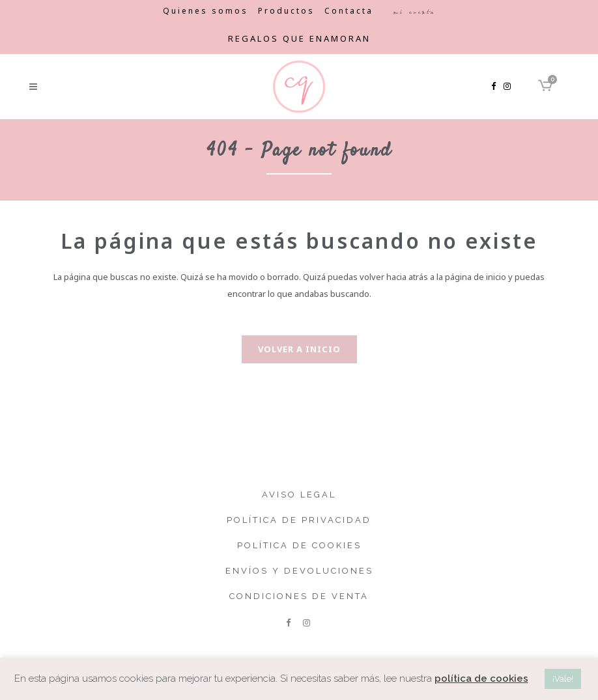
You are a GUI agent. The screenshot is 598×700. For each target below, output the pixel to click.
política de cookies (481, 679)
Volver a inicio (299, 349)
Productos (286, 11)
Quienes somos (206, 11)
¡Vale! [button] (563, 679)
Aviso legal (299, 495)
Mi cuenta (414, 12)
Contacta (349, 11)
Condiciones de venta (299, 596)
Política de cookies (299, 545)
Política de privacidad (299, 520)
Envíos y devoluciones (299, 571)
